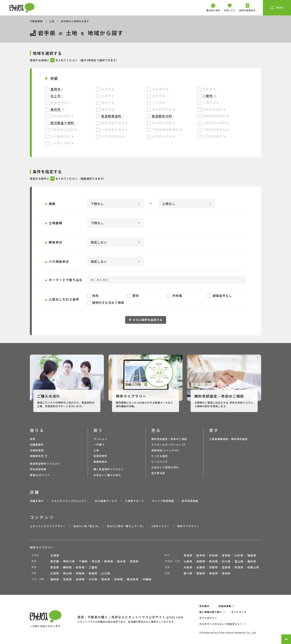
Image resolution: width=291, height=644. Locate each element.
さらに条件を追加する (146, 320)
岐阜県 (80, 567)
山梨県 (188, 561)
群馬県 (109, 561)
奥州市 (56, 109)
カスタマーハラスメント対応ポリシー (221, 624)
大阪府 (188, 567)
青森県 (188, 555)
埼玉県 (96, 561)
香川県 (188, 573)
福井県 (252, 561)
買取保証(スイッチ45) (165, 450)
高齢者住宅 (37, 456)
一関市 (208, 96)
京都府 (214, 567)
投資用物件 (100, 456)
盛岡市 (56, 89)
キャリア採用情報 (163, 501)
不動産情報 (37, 21)
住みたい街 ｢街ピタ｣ (86, 526)
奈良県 (239, 567)
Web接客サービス (106, 501)
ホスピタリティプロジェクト (69, 501)
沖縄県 (147, 579)
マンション (100, 439)
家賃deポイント (40, 475)
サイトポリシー (208, 618)
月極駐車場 (37, 450)
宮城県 (226, 555)
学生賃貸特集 (38, 469)
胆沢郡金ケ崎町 (63, 123)
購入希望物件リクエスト (109, 469)
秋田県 (214, 555)
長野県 (201, 561)
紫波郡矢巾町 (163, 116)
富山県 (239, 561)
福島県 (252, 555)
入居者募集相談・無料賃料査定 (228, 439)
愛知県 (55, 567)
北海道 (55, 555)
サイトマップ (239, 612)
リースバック (159, 462)
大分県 (93, 579)
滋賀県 (226, 567)
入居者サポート (135, 501)
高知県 (226, 573)
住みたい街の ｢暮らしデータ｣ (125, 526)
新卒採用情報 (190, 501)
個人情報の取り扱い (211, 612)
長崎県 (80, 579)
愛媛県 (201, 573)
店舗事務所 (37, 445)
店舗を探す (37, 501)
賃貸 (33, 439)
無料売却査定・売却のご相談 (169, 439)
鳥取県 (80, 573)
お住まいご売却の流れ (165, 467)
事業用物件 (100, 462)
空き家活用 (158, 473)
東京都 (55, 561)
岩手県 (201, 555)
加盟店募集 (225, 606)
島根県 (93, 573)
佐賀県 (67, 579)
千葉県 (83, 561)
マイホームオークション (166, 445)
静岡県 (67, 567)
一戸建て (99, 445)
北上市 (56, 96)
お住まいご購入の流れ (107, 475)
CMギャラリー (160, 526)
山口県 (106, 573)
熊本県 (106, 579)
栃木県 (121, 561)
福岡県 (55, 579)
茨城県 (134, 561)
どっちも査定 (160, 456)
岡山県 (67, 573)
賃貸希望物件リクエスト (45, 464)
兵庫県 (201, 567)
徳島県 (214, 573)
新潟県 (214, 561)
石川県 (226, 561)
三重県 (93, 567)
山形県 (239, 555)
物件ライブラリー (188, 526)
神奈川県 (69, 561)
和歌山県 (253, 567)
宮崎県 (119, 579)
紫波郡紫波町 (112, 116)
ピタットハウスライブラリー (48, 526)
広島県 (55, 573)
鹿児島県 (133, 579)
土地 (52, 21)
